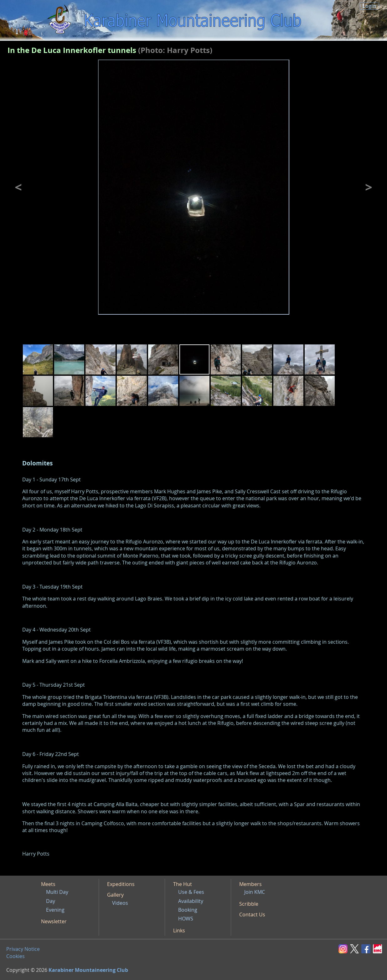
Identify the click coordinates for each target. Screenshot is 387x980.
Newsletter (54, 921)
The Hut (183, 884)
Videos (120, 903)
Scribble (249, 904)
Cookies (15, 956)
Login (369, 6)
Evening (55, 910)
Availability (191, 901)
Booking (188, 910)
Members (250, 884)
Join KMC (255, 892)
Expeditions (121, 884)
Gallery (115, 895)
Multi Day (57, 892)
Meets (48, 884)
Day (51, 901)
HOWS (186, 919)
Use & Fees (191, 892)
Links (179, 930)
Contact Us (252, 914)
